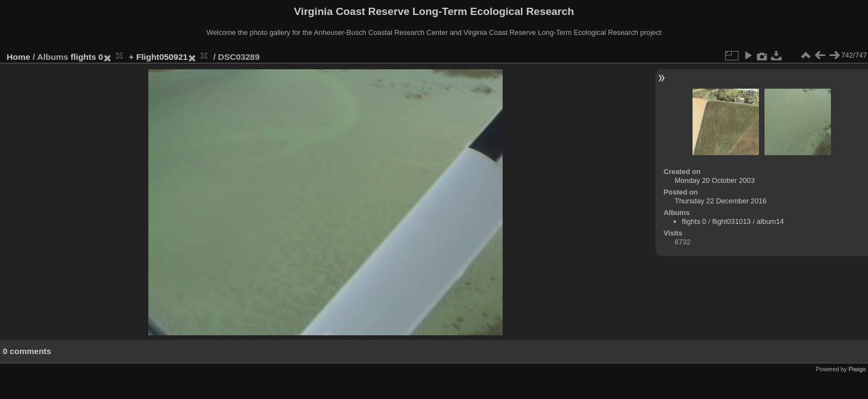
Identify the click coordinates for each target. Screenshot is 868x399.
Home (19, 57)
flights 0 (87, 57)
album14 (770, 221)
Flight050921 (162, 57)
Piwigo (857, 369)
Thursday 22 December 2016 (721, 201)
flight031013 (731, 221)
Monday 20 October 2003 (715, 180)
